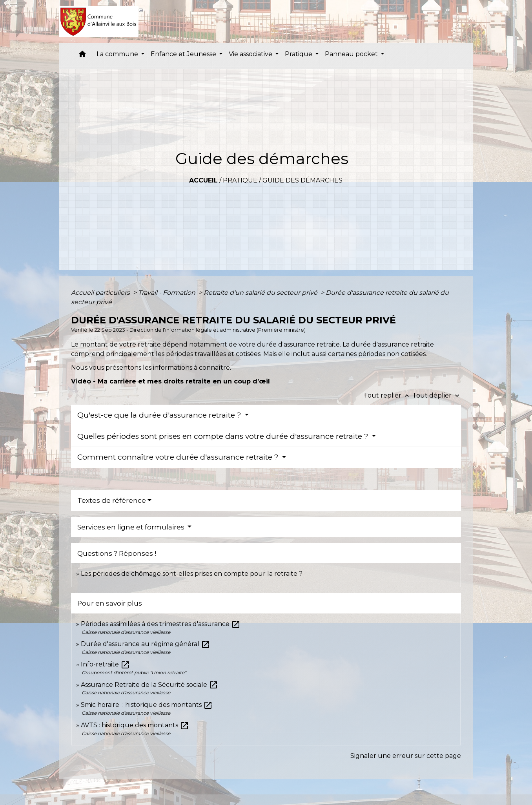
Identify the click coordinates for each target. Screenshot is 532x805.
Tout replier (388, 395)
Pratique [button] (299, 54)
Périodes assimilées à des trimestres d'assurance (161, 624)
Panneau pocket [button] (352, 54)
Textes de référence (112, 500)
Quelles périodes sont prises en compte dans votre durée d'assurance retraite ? (224, 436)
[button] (82, 56)
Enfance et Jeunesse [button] (184, 54)
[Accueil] (99, 22)
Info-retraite (105, 664)
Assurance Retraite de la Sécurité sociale (149, 685)
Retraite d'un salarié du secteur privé (261, 293)
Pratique (240, 180)
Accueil (203, 180)
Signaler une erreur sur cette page (406, 756)
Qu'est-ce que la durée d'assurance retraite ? (160, 415)
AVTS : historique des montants (135, 725)
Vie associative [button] (251, 54)
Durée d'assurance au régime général (146, 644)
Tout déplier (437, 395)
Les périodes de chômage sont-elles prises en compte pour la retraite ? (192, 574)
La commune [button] (118, 54)
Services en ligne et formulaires (132, 527)
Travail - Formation (168, 293)
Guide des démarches (302, 180)
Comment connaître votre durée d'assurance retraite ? (179, 457)
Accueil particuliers (101, 293)
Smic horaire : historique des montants (147, 705)
